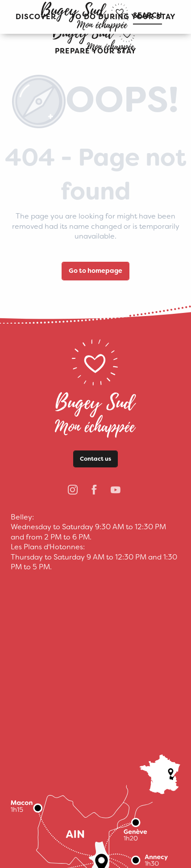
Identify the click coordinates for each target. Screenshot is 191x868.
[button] (96, 51)
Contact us (95, 459)
